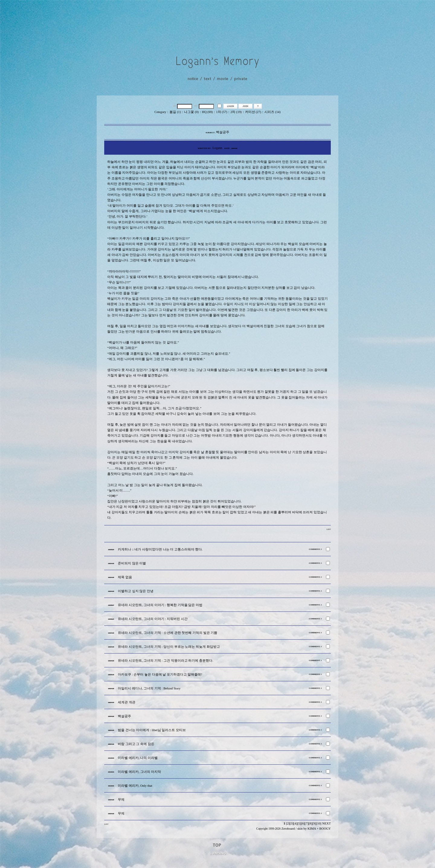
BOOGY (325, 829)
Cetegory (160, 112)
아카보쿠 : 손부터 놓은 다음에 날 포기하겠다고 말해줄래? (160, 674)
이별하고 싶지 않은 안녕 (136, 591)
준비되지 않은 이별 (132, 563)
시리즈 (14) (272, 112)
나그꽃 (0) (191, 112)
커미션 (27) (253, 112)
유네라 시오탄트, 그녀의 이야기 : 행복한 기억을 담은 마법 (160, 605)
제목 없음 (125, 577)
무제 (121, 800)
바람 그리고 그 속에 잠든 (136, 744)
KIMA (312, 829)
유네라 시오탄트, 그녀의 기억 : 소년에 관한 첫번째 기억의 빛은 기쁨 (168, 633)
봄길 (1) (175, 112)
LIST (329, 529)
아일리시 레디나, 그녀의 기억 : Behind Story (149, 688)
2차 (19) (236, 112)
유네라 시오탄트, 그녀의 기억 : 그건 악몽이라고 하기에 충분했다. (166, 661)
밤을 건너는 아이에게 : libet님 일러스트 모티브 (152, 730)
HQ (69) (208, 112)
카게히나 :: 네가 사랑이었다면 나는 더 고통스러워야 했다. (160, 549)
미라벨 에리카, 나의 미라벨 (138, 758)
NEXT (327, 823)
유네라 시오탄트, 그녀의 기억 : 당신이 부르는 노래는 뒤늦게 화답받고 (169, 647)
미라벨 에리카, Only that (135, 786)
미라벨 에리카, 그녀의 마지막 (139, 772)
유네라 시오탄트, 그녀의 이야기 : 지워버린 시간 (153, 619)
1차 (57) (222, 112)
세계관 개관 (127, 702)
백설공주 (124, 716)
